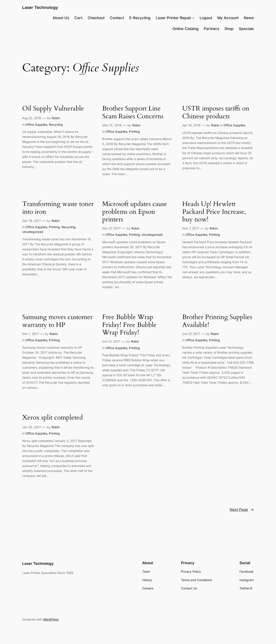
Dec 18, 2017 (32, 221)
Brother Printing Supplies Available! (217, 321)
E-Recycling (140, 18)
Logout (206, 18)
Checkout (96, 18)
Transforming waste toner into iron (58, 208)
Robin (56, 118)
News (249, 18)
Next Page (242, 510)
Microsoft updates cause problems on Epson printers (135, 212)
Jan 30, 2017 (32, 427)
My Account (228, 18)
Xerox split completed (53, 418)
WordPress (51, 619)
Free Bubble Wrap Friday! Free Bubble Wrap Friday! (129, 325)
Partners (212, 29)
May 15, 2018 (112, 125)
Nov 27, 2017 (111, 228)
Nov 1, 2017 (31, 334)
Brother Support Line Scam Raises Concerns (133, 113)
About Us (61, 18)
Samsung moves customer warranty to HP (57, 321)
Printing (134, 131)
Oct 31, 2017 (111, 341)
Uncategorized (33, 232)
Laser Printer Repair (174, 18)
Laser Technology (40, 7)
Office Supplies (36, 125)
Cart (78, 18)
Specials (246, 29)
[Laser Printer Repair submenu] (193, 18)
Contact (117, 18)
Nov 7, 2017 (191, 228)
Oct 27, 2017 (191, 334)
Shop (229, 29)
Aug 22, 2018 (32, 118)
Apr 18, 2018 (191, 125)
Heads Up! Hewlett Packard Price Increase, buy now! (214, 212)
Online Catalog (186, 29)
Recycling (56, 125)
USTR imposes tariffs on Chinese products (216, 113)
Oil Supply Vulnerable (53, 109)
